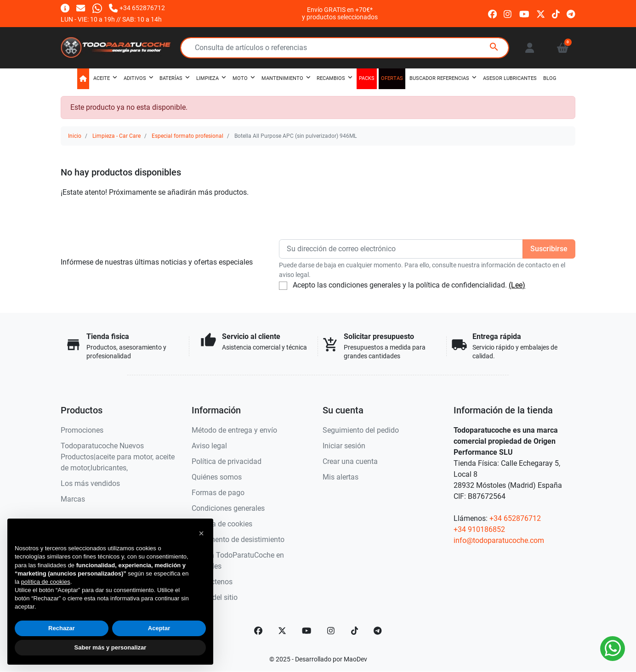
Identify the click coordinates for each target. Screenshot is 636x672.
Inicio (75, 136)
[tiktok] (556, 13)
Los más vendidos (90, 483)
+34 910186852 (479, 529)
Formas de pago (218, 493)
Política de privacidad (227, 461)
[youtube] (524, 13)
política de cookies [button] (46, 582)
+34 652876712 (515, 518)
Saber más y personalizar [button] (111, 647)
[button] (563, 48)
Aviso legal (209, 446)
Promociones (82, 430)
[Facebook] (258, 631)
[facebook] (492, 13)
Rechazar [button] (62, 628)
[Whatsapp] (97, 8)
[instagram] (508, 13)
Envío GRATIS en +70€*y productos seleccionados (340, 13)
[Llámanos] (137, 8)
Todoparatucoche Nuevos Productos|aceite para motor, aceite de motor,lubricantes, (118, 457)
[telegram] (571, 13)
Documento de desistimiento (238, 539)
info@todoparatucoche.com (499, 540)
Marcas (73, 499)
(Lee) (517, 285)
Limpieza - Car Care (116, 136)
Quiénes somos (217, 477)
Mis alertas (341, 477)
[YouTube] (307, 631)
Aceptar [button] (159, 628)
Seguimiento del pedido (361, 430)
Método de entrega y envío (234, 430)
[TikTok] (355, 631)
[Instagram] (331, 631)
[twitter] (541, 13)
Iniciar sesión (344, 446)
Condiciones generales (228, 508)
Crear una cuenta (350, 461)
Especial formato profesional (187, 136)
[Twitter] (282, 631)
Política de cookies (222, 524)
